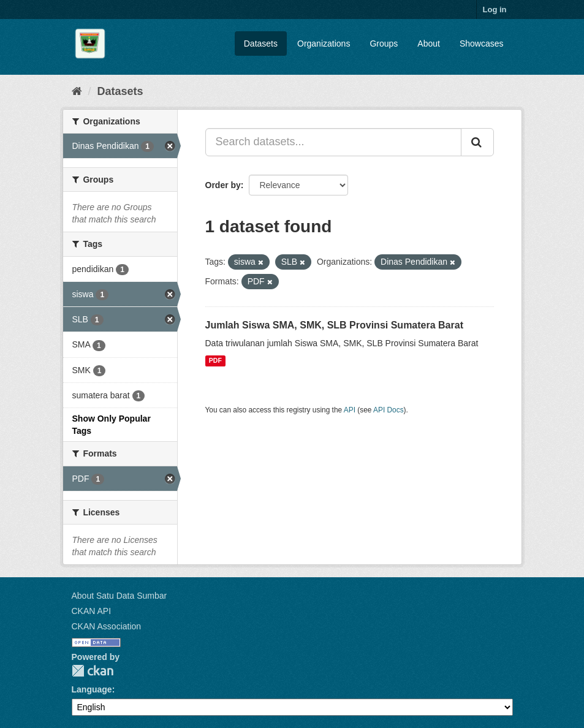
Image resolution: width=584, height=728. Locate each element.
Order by (223, 185)
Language (92, 689)
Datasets (261, 44)
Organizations (324, 44)
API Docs (389, 410)
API (350, 410)
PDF (215, 361)
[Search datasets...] (333, 142)
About (429, 44)
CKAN (93, 671)
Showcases (482, 44)
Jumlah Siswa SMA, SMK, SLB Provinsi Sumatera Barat (334, 325)
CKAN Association (107, 626)
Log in (495, 9)
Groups (384, 44)
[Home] (77, 91)
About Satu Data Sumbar (119, 596)
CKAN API (92, 611)
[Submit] (477, 142)
